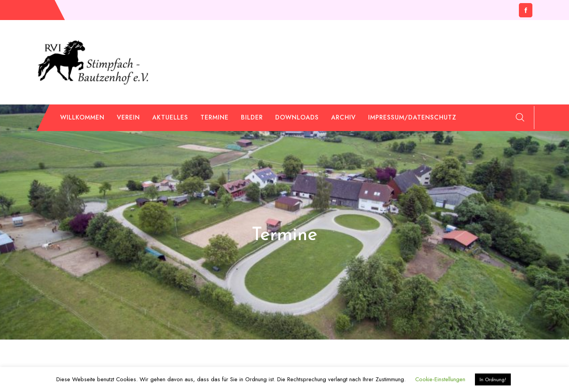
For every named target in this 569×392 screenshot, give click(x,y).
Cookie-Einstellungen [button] (440, 379)
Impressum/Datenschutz (412, 117)
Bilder (252, 117)
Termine (215, 117)
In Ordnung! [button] (493, 379)
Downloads (297, 117)
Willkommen (82, 117)
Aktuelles (170, 117)
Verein (128, 117)
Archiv (343, 117)
